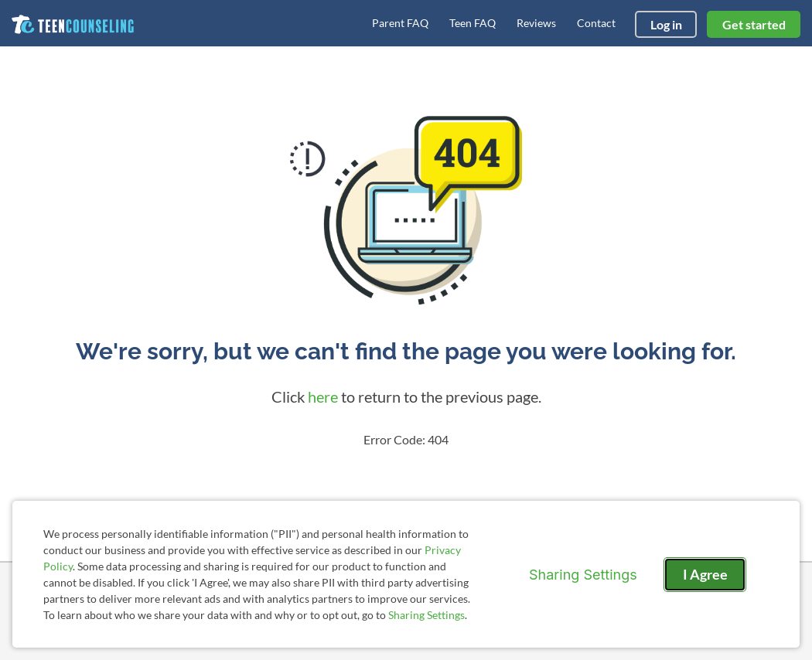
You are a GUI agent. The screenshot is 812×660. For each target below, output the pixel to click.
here (323, 396)
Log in (666, 24)
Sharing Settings (426, 615)
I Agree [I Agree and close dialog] (705, 574)
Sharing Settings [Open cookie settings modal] (583, 575)
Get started (754, 24)
